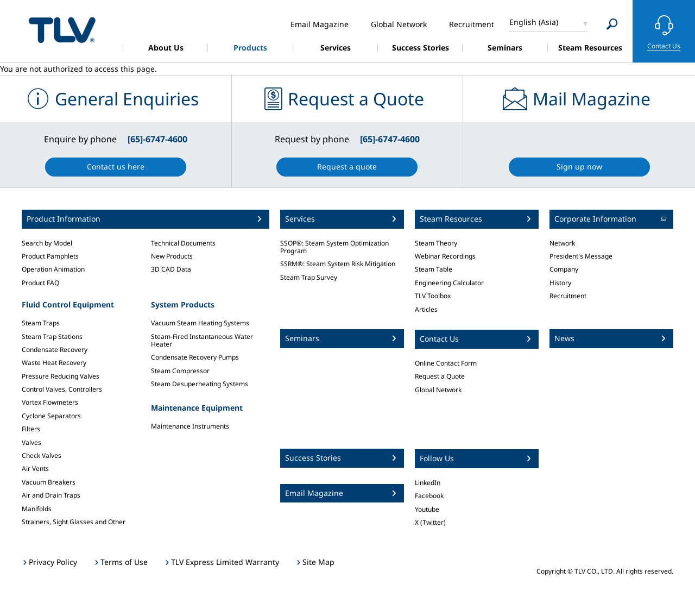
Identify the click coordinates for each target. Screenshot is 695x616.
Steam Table (434, 269)
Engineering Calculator (449, 283)
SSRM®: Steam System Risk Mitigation (338, 264)
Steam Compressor (180, 371)
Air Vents (35, 469)
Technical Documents (183, 243)
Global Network (438, 390)
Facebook (429, 496)
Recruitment (568, 296)
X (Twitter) (430, 522)
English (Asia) (534, 22)
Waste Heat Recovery (54, 363)
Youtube (427, 509)
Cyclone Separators (51, 416)
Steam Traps (41, 323)
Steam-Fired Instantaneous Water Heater (202, 340)
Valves (31, 442)
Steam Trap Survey (309, 277)
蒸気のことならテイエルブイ (62, 30)
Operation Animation (53, 269)
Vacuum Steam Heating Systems (200, 323)
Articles (426, 309)
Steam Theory (436, 243)
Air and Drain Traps (51, 495)
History (560, 283)
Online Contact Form (446, 363)
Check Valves (42, 455)
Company (564, 269)
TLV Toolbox (433, 296)
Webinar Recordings (445, 256)
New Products (172, 256)
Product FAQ (40, 283)
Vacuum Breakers (49, 482)
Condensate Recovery (55, 350)
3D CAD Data (171, 269)
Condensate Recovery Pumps (195, 357)
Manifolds (37, 509)
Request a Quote (440, 376)
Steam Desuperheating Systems (200, 384)
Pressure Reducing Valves (61, 376)
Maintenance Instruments (190, 426)
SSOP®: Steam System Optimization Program (334, 247)
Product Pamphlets (50, 256)
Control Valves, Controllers (62, 389)
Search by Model (47, 243)
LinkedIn (428, 483)
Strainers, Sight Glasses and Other (74, 522)
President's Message (581, 256)
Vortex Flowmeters (50, 402)
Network (562, 243)
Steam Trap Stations (52, 337)
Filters (31, 429)
